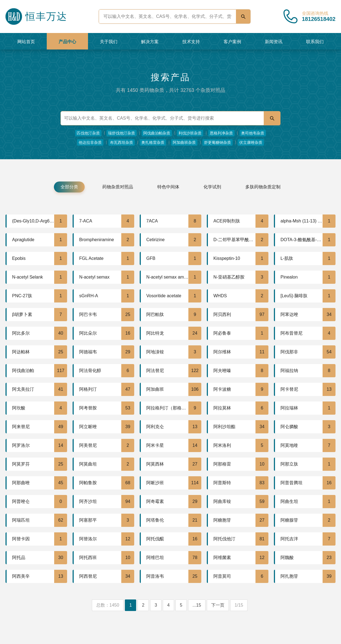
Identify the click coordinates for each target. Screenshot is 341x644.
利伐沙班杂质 (190, 133)
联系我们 (315, 42)
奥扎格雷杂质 (153, 142)
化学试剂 (212, 187)
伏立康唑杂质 (251, 142)
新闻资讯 (274, 42)
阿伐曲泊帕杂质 (157, 133)
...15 (197, 605)
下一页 (218, 605)
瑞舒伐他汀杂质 (122, 133)
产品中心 (67, 42)
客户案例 (232, 42)
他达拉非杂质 (90, 142)
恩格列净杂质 (221, 133)
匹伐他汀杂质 (88, 133)
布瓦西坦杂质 (122, 142)
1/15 (239, 605)
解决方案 (150, 42)
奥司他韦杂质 (253, 133)
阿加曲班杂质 (184, 142)
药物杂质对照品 (118, 187)
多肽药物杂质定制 (263, 187)
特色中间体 (168, 187)
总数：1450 (108, 605)
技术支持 (191, 42)
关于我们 (109, 42)
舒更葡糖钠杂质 (218, 142)
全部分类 (69, 187)
